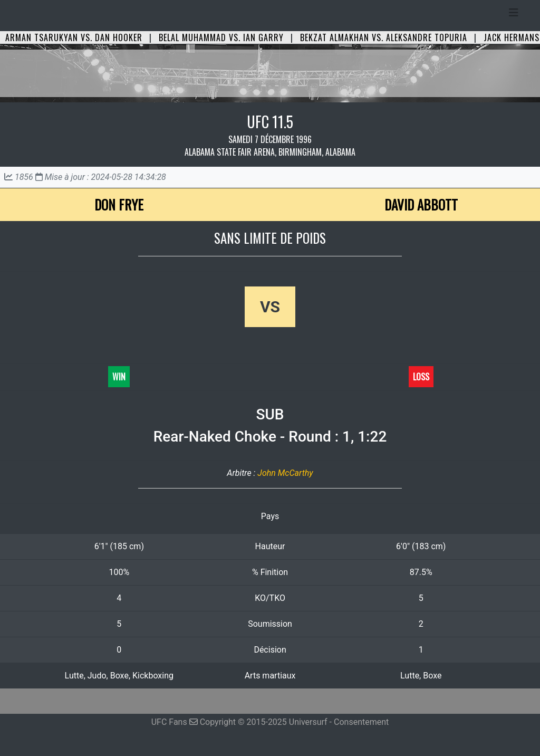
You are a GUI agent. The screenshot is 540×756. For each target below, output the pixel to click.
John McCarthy (285, 473)
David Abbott (421, 204)
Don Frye (119, 204)
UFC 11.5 (270, 122)
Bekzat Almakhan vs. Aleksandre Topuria (384, 37)
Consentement (361, 722)
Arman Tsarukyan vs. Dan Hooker (74, 37)
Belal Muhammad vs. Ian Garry (221, 37)
